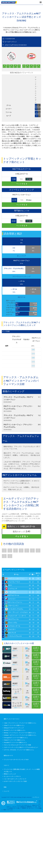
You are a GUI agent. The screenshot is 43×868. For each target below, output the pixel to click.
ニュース (7, 791)
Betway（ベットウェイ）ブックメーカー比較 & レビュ (20, 733)
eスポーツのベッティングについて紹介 (15, 781)
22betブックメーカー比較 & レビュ (14, 725)
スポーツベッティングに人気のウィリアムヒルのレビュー (21, 747)
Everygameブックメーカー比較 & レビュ (16, 738)
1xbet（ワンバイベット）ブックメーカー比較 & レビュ (20, 723)
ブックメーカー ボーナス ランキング (16, 760)
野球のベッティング (10, 774)
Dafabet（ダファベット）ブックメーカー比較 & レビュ (20, 735)
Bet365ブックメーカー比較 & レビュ (15, 730)
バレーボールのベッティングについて (15, 779)
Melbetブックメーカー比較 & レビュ (15, 740)
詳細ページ (15, 651)
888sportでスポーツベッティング (14, 728)
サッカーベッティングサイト (12, 777)
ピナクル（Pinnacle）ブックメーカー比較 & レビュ (19, 750)
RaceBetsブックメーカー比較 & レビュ (15, 743)
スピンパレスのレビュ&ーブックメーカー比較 (17, 745)
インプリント (36, 797)
